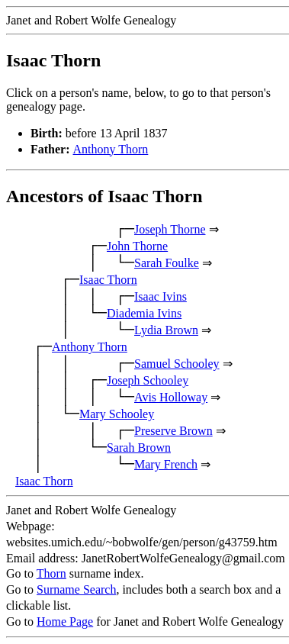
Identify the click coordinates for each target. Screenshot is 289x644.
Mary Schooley (117, 414)
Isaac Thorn (108, 280)
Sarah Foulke (167, 263)
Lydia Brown (166, 330)
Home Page (65, 621)
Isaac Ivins (161, 296)
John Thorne (137, 246)
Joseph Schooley (148, 380)
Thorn (51, 573)
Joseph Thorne (170, 229)
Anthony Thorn (111, 149)
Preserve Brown (173, 431)
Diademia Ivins (144, 313)
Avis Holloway (171, 397)
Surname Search (76, 589)
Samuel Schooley (177, 364)
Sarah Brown (139, 448)
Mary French (166, 464)
